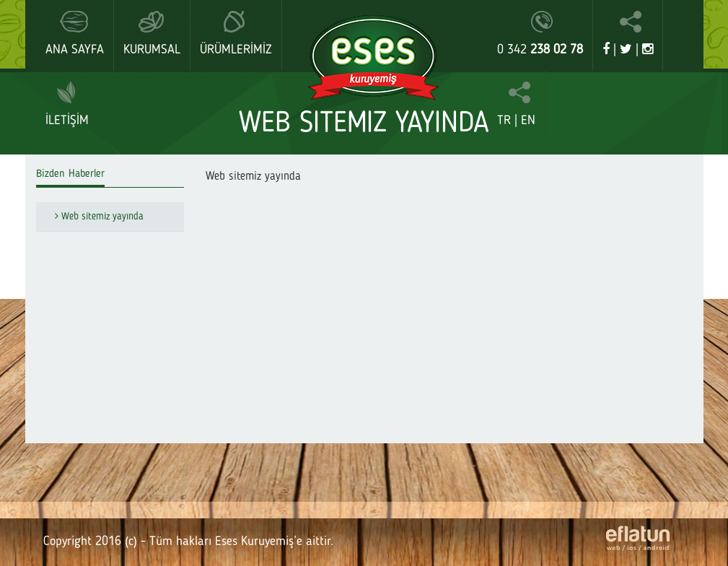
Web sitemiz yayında (95, 217)
